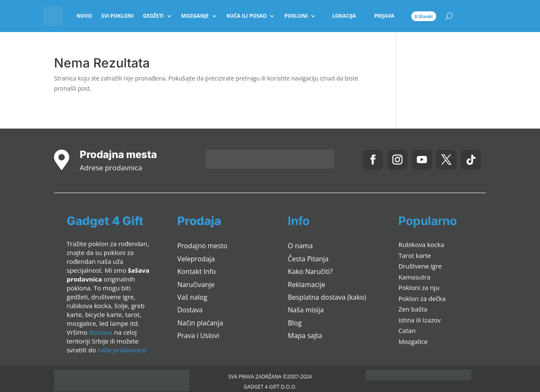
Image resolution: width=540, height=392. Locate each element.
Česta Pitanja (308, 259)
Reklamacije (306, 285)
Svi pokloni (117, 16)
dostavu (101, 332)
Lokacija (344, 16)
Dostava (190, 310)
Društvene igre (420, 266)
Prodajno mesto (202, 246)
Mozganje (195, 16)
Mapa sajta (305, 336)
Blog (295, 323)
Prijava (384, 16)
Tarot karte (414, 255)
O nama (300, 246)
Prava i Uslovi (198, 336)
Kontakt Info (196, 271)
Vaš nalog (192, 297)
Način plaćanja (200, 323)
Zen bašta (413, 309)
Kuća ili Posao (247, 16)
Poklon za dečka (422, 298)
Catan (407, 330)
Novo (84, 16)
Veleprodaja (196, 259)
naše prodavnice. (123, 350)
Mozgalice (413, 341)
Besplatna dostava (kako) (327, 297)
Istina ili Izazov (419, 320)
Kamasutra (414, 277)
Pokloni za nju (419, 287)
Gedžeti (153, 16)
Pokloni (296, 16)
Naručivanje (196, 285)
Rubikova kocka (421, 244)
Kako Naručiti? (310, 271)
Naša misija (306, 310)
